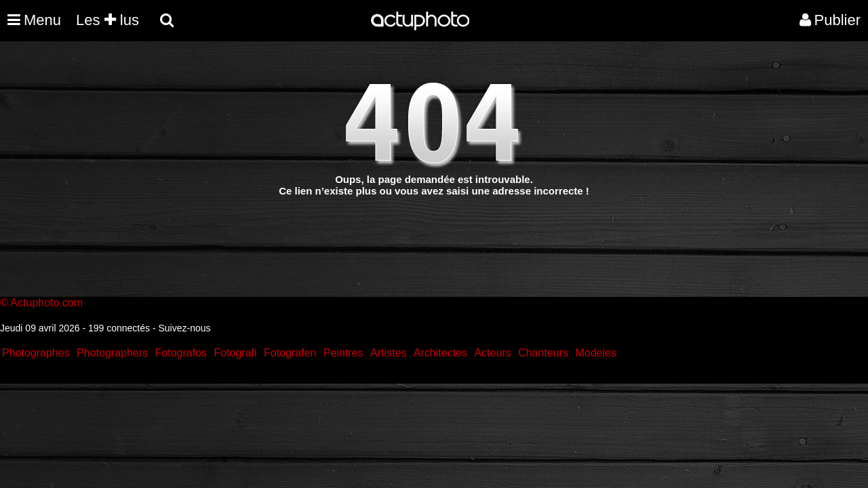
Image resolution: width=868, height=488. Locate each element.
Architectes (440, 353)
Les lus (107, 20)
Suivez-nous (184, 328)
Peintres (343, 353)
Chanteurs (543, 353)
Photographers (112, 353)
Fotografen (290, 353)
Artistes (388, 353)
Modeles (595, 353)
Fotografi (235, 353)
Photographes (36, 353)
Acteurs (492, 353)
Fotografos (181, 353)
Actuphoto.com (46, 303)
